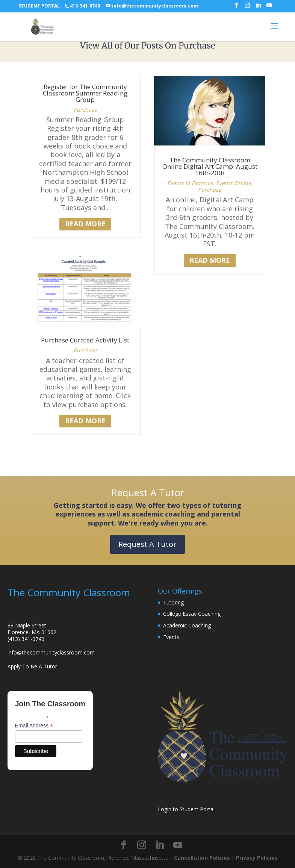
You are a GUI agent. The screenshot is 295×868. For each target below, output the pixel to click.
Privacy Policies (257, 858)
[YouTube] (269, 8)
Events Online (234, 183)
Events (171, 637)
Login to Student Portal (186, 809)
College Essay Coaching (192, 614)
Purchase (85, 110)
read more (85, 224)
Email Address (34, 726)
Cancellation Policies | (205, 858)
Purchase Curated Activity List (85, 340)
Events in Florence (190, 183)
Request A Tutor (147, 544)
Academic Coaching (187, 625)
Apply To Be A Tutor (32, 666)
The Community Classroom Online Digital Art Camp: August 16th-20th (210, 166)
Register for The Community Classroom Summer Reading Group (85, 93)
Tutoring (173, 602)
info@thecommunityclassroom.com (51, 652)
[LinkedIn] (258, 8)
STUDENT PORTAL (39, 6)
